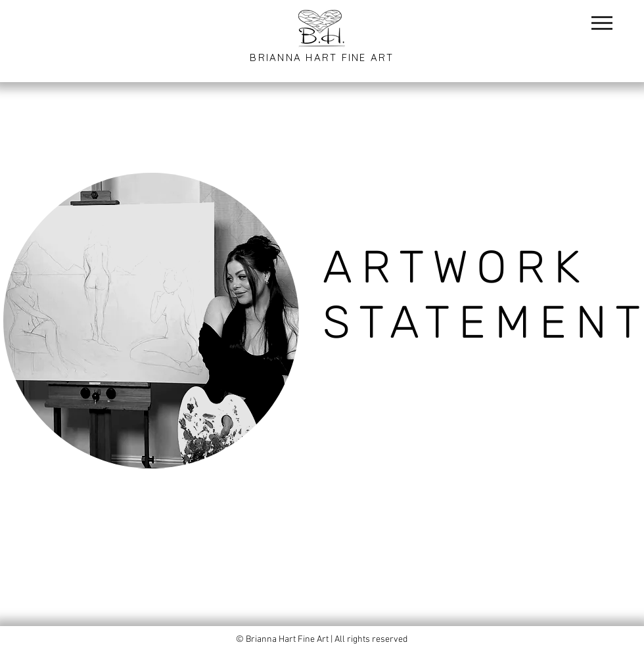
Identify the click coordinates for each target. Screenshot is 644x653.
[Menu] (602, 23)
